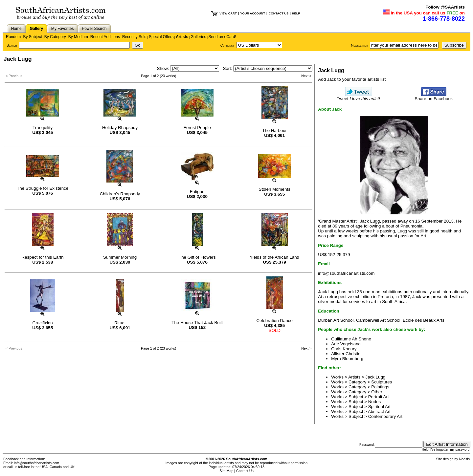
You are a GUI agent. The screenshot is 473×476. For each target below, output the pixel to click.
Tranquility (43, 128)
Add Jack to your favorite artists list (352, 79)
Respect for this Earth (43, 257)
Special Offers (161, 37)
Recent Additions (105, 37)
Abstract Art (379, 411)
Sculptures (382, 382)
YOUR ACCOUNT (253, 13)
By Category (55, 37)
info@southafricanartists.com (346, 273)
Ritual (120, 323)
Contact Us (245, 471)
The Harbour (274, 130)
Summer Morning (120, 257)
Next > (306, 76)
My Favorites (63, 29)
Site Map (226, 471)
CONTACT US (279, 13)
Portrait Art (379, 397)
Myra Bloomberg (347, 359)
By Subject (32, 37)
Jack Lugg (376, 377)
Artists (182, 37)
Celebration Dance (274, 321)
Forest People (197, 128)
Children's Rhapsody (120, 194)
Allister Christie (346, 354)
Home (16, 29)
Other (377, 392)
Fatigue (197, 192)
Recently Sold (134, 37)
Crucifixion (43, 323)
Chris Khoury (344, 349)
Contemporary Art (385, 416)
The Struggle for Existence (43, 188)
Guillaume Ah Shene (351, 339)
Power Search (94, 29)
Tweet (358, 97)
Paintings (380, 387)
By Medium (78, 37)
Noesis (464, 459)
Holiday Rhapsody (120, 128)
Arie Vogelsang (346, 344)
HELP (296, 13)
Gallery (36, 29)
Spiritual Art (379, 407)
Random (13, 37)
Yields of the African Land (274, 257)
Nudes (375, 402)
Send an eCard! (222, 37)
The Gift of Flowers (197, 257)
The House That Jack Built (197, 323)
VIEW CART (228, 13)
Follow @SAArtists (445, 7)
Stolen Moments (275, 189)
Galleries (198, 37)
